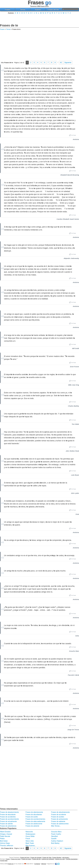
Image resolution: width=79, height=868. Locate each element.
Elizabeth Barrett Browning (70, 175)
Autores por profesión (48, 859)
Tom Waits (75, 424)
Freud (28, 839)
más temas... (66, 857)
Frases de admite (6, 824)
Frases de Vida (47, 857)
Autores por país (60, 859)
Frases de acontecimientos (35, 819)
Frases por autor (26, 859)
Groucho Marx (74, 651)
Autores (38, 9)
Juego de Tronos (73, 730)
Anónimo (76, 139)
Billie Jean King (74, 385)
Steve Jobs (30, 841)
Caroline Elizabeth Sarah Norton (68, 219)
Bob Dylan (4, 841)
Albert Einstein (5, 832)
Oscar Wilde (30, 836)
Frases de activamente (59, 819)
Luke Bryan (75, 475)
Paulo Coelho (56, 834)
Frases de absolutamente (60, 812)
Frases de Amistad (36, 857)
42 (61, 63)
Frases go (11, 864)
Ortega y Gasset (6, 834)
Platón (2, 839)
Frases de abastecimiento (9, 812)
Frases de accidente (59, 815)
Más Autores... (31, 846)
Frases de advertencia (8, 826)
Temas (23, 9)
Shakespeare (30, 834)
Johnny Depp (5, 843)
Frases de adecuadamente (35, 821)
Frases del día (53, 9)
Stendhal (54, 836)
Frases (8, 9)
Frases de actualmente (8, 821)
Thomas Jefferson (7, 846)
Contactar (37, 864)
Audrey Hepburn (57, 841)
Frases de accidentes (8, 817)
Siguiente (68, 63)
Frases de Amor (25, 857)
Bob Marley (55, 843)
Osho (77, 636)
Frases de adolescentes (60, 824)
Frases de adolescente (34, 824)
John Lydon (75, 493)
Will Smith (76, 348)
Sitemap (44, 864)
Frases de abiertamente (34, 812)
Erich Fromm (75, 367)
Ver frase (73, 135)
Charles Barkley (73, 406)
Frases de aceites (58, 817)
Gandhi (54, 839)
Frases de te (9, 25)
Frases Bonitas (57, 857)
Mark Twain (30, 843)
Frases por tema (16, 859)
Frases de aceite (32, 817)
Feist (77, 514)
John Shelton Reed (72, 451)
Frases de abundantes (34, 815)
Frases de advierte (32, 826)
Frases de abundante (8, 815)
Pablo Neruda (5, 836)
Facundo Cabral (73, 675)
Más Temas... (56, 826)
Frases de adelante (58, 821)
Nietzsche (29, 832)
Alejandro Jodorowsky (71, 258)
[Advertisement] (39, 19)
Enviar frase (4, 861)
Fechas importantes (72, 859)
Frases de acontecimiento (9, 819)
